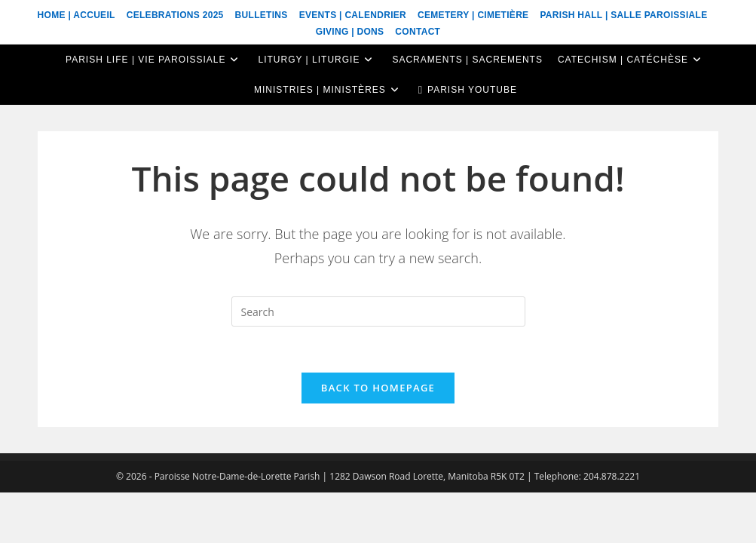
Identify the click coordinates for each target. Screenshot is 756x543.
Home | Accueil (77, 15)
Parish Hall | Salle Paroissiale (623, 15)
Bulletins (262, 15)
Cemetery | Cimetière (473, 15)
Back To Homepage (378, 388)
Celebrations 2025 (175, 15)
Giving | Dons (350, 32)
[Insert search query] (378, 311)
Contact (418, 32)
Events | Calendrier (353, 15)
